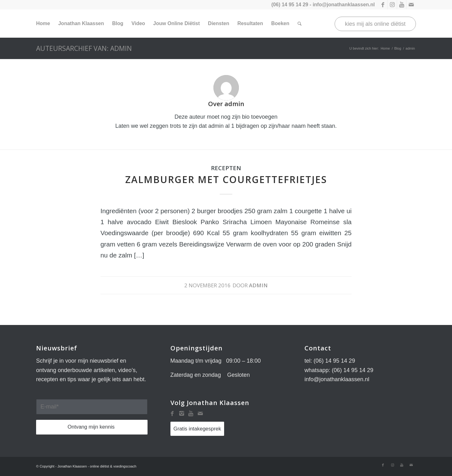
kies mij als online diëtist (375, 24)
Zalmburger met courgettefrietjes (226, 179)
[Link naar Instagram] (392, 5)
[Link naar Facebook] (383, 5)
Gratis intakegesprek (197, 429)
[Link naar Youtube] (402, 5)
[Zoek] (300, 24)
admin (258, 285)
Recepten (226, 168)
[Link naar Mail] (411, 5)
